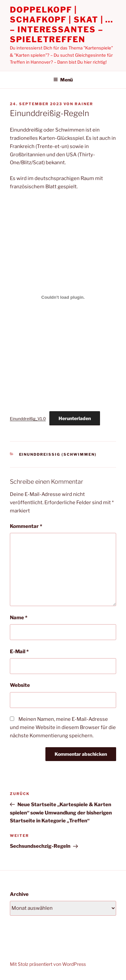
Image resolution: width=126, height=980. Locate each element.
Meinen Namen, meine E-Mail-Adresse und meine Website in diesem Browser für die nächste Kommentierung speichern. (63, 727)
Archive (19, 894)
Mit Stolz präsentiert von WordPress (48, 964)
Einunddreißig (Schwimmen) (58, 454)
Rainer (84, 104)
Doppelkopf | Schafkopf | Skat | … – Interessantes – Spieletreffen (62, 25)
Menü (63, 80)
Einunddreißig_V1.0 (28, 419)
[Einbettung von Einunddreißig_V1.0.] (63, 297)
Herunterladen (75, 418)
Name (19, 618)
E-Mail (19, 652)
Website (20, 685)
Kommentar (26, 526)
